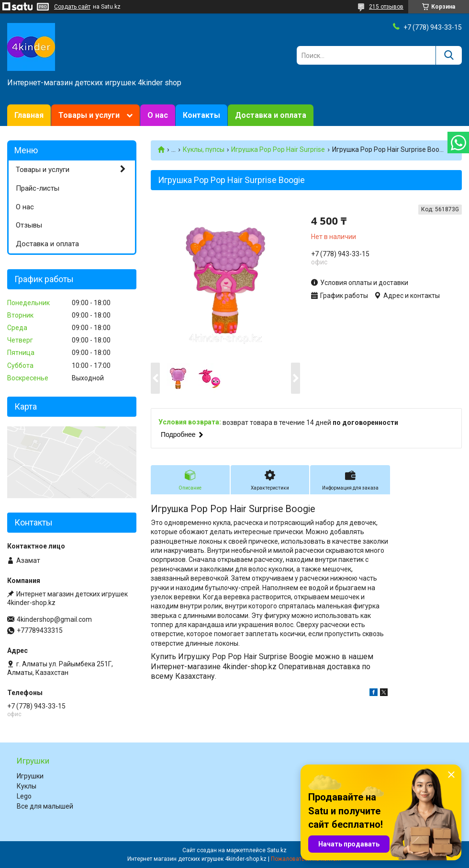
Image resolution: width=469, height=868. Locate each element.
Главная (29, 115)
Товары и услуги (89, 115)
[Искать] (449, 55)
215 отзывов (386, 7)
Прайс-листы (38, 188)
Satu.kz (277, 850)
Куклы (27, 786)
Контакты (201, 115)
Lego (24, 796)
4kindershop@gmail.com (54, 619)
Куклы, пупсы (204, 149)
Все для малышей (45, 806)
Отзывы (29, 225)
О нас (158, 115)
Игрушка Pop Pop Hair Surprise (278, 149)
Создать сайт (72, 7)
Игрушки (30, 776)
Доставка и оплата (271, 115)
